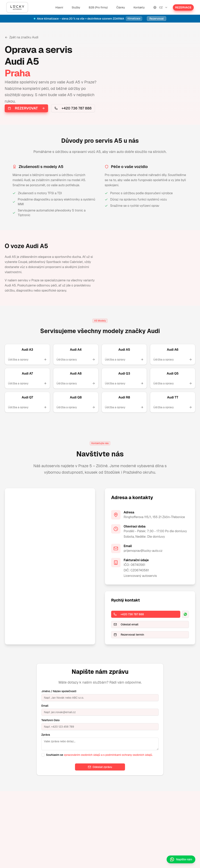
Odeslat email (126, 624)
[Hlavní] (17, 7)
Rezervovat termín (129, 635)
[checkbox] (43, 755)
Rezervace (183, 7)
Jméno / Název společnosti (59, 691)
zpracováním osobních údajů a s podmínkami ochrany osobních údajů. (108, 755)
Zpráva (46, 735)
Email (45, 706)
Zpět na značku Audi (21, 37)
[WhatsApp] (185, 614)
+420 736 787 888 (73, 108)
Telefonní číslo (50, 720)
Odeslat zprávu (100, 767)
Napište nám (181, 859)
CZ (161, 7)
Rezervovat (157, 19)
